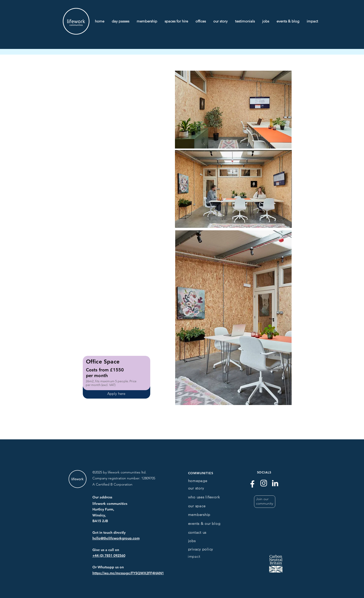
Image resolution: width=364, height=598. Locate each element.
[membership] (202, 515)
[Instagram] (264, 483)
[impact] (194, 556)
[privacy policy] (202, 549)
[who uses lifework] (210, 497)
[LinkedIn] (275, 483)
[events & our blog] (209, 523)
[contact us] (203, 532)
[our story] (202, 488)
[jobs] (202, 541)
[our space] (202, 506)
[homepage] (202, 481)
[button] (265, 502)
